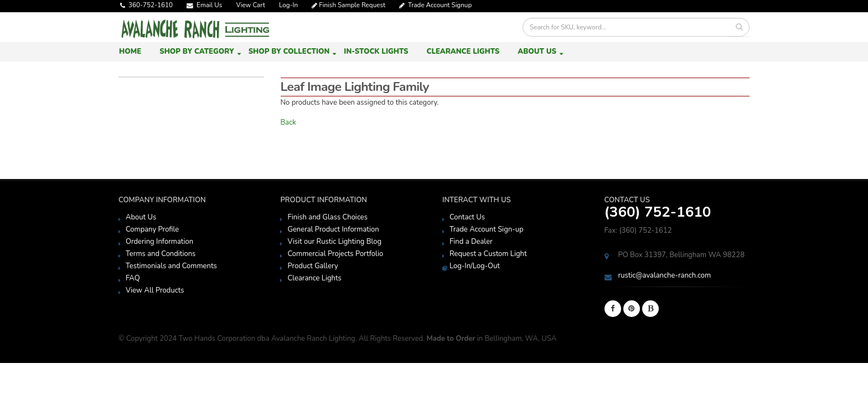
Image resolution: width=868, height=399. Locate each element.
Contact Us (467, 217)
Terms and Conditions (161, 254)
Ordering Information (159, 242)
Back (288, 122)
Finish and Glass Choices (327, 217)
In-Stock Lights (376, 52)
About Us (537, 52)
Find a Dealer (471, 242)
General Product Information (333, 229)
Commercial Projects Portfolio (335, 254)
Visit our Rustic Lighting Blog (334, 242)
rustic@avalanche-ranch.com (665, 275)
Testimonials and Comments (171, 266)
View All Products (155, 290)
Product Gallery (312, 266)
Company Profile (152, 229)
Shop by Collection (289, 52)
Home (130, 52)
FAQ (133, 278)
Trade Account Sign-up (487, 229)
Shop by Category (197, 52)
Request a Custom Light (488, 254)
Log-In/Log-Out (475, 266)
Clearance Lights (463, 52)
